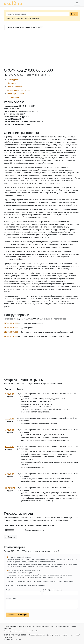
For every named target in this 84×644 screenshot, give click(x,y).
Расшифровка (13, 80)
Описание (12, 83)
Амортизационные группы (19, 90)
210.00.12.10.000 (11, 328)
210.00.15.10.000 (11, 336)
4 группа (9, 394)
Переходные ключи (16, 94)
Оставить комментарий (17, 615)
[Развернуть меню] (77, 3)
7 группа (9, 430)
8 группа (9, 447)
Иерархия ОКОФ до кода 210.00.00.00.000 (25, 27)
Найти (74, 14)
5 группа (9, 418)
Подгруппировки (15, 87)
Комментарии (13, 97)
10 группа (10, 488)
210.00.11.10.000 (11, 323)
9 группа (9, 474)
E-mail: (52, 590)
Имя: (8, 590)
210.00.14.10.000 (11, 332)
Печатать (10, 537)
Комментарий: (12, 598)
